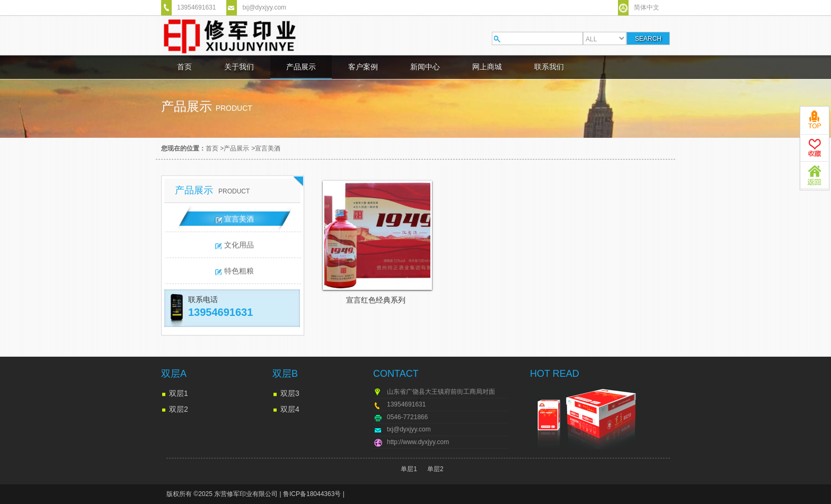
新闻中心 (425, 67)
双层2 (179, 409)
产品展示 (301, 67)
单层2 (435, 469)
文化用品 (239, 245)
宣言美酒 (268, 148)
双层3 (290, 393)
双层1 (179, 393)
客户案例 (363, 67)
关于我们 (239, 67)
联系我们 (549, 67)
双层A (174, 374)
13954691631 (196, 7)
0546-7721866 (407, 417)
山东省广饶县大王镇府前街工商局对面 (441, 392)
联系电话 (203, 299)
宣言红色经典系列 (376, 300)
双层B (285, 374)
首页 (184, 67)
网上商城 (487, 67)
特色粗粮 (239, 271)
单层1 (409, 469)
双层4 (290, 409)
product (234, 108)
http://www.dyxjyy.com (418, 442)
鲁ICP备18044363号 (312, 494)
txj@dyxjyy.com (264, 7)
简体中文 (647, 7)
